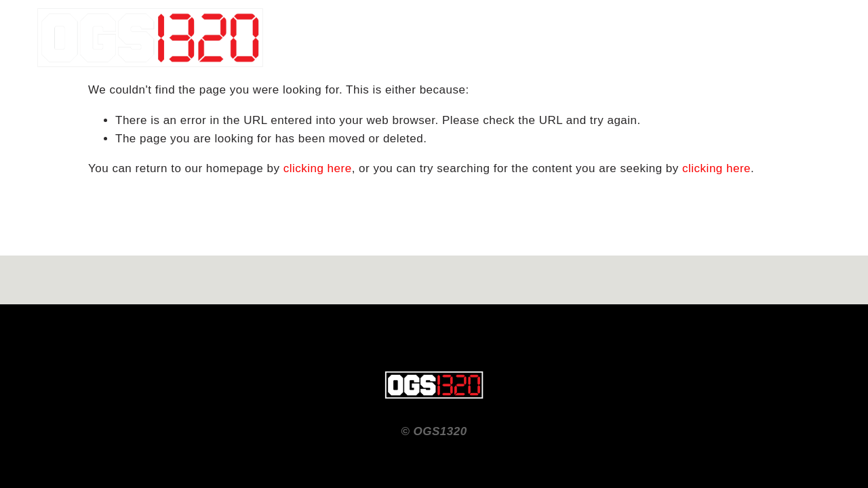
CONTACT (751, 37)
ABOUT (813, 37)
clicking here (318, 168)
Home (691, 37)
